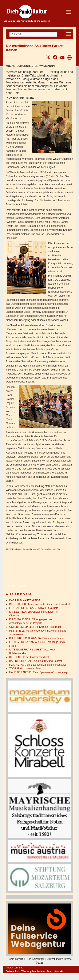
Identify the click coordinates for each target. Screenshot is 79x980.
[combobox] (33, 34)
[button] (48, 57)
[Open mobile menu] (68, 34)
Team (50, 971)
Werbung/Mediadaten (33, 971)
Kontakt (59, 971)
